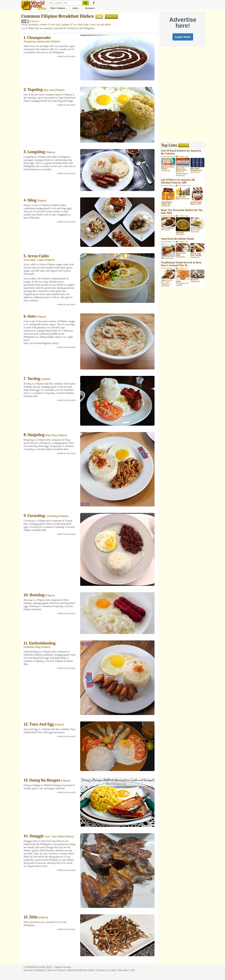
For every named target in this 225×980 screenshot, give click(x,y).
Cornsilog (36, 516)
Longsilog (36, 152)
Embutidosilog (42, 643)
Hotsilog (37, 595)
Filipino (34, 21)
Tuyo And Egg (42, 724)
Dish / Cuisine (59, 8)
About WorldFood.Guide (81, 970)
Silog (32, 200)
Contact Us (102, 970)
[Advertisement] (183, 95)
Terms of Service (56, 970)
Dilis (34, 917)
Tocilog (34, 379)
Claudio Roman (63, 967)
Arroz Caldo (38, 256)
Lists (76, 8)
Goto (32, 316)
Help (113, 970)
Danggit (37, 836)
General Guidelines (34, 970)
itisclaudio (34, 25)
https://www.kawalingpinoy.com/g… (42, 343)
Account (90, 8)
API (133, 970)
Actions (111, 17)
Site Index (123, 970)
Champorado (39, 38)
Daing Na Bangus (45, 780)
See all (184, 145)
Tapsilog (35, 90)
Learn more (183, 37)
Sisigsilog (36, 435)
